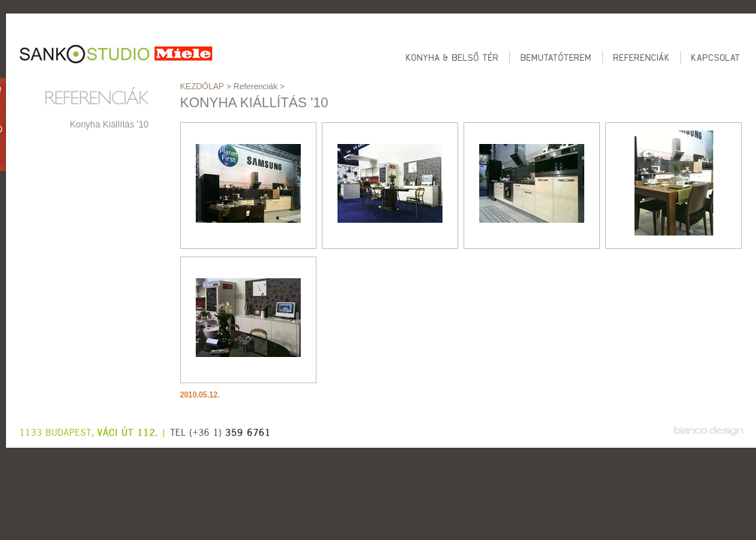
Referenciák (255, 86)
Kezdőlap (202, 86)
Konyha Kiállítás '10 (109, 124)
